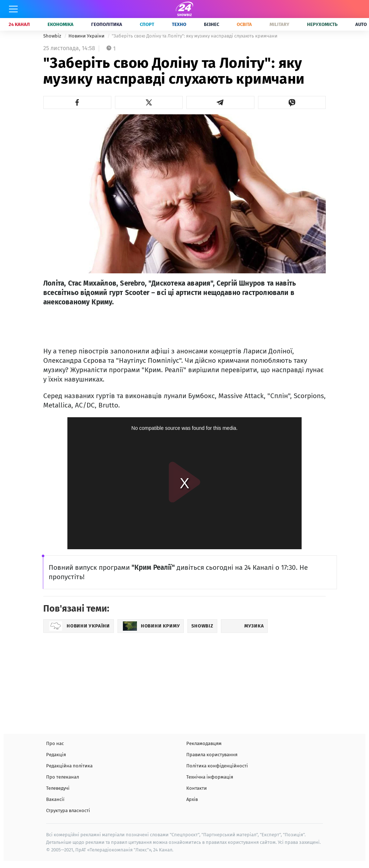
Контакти (197, 788)
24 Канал (19, 24)
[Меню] (13, 9)
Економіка (61, 24)
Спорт (147, 24)
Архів (192, 799)
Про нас (55, 743)
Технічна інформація (210, 777)
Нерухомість (322, 24)
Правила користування (212, 755)
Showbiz (53, 36)
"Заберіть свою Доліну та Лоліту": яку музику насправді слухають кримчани (195, 36)
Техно (179, 24)
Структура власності (68, 810)
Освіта (244, 24)
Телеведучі (58, 788)
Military (279, 24)
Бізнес (212, 24)
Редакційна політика (69, 766)
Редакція (56, 755)
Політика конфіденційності (217, 766)
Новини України (87, 36)
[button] (77, 102)
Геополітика (107, 24)
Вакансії (55, 799)
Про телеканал (63, 777)
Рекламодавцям (204, 743)
